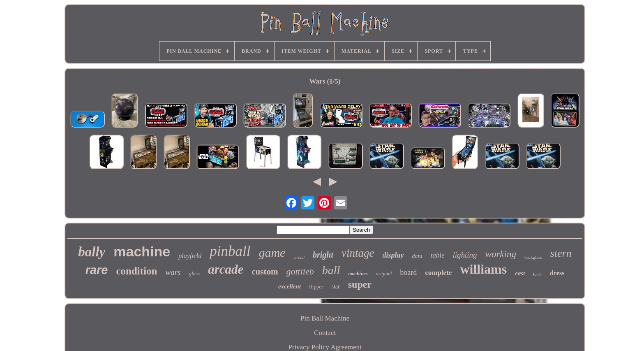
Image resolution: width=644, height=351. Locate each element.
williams (483, 269)
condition (136, 271)
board (408, 272)
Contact (325, 333)
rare (97, 270)
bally (92, 252)
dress (557, 273)
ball (331, 270)
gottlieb (300, 271)
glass (194, 273)
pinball (230, 251)
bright (323, 255)
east (520, 273)
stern (561, 253)
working (501, 254)
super (360, 284)
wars (173, 272)
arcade (226, 269)
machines (358, 274)
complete (438, 273)
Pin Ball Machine (325, 318)
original (384, 274)
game (272, 252)
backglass (533, 257)
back (537, 274)
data (417, 256)
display (393, 255)
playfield (190, 256)
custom (265, 272)
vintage (358, 253)
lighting (465, 255)
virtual (299, 257)
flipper (316, 287)
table (437, 255)
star (336, 287)
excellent (290, 286)
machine (142, 251)
